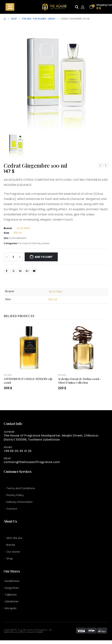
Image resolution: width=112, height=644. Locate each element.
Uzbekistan (12, 605)
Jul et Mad (23, 228)
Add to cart (44, 257)
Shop (10, 561)
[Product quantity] (13, 257)
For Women (35, 243)
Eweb (40, 636)
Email (34, 271)
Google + (27, 271)
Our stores (13, 553)
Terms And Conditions (21, 488)
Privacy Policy (15, 495)
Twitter (13, 271)
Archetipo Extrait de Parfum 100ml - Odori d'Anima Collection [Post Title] (79, 381)
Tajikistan (11, 598)
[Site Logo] (55, 7)
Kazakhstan (12, 583)
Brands (11, 546)
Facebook (7, 271)
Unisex (46, 243)
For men (23, 243)
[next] (106, 165)
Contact (12, 510)
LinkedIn (20, 271)
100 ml (18, 233)
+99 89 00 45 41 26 (18, 451)
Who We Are (14, 539)
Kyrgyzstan (12, 591)
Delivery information (19, 503)
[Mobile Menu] (10, 7)
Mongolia (11, 612)
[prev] (100, 165)
